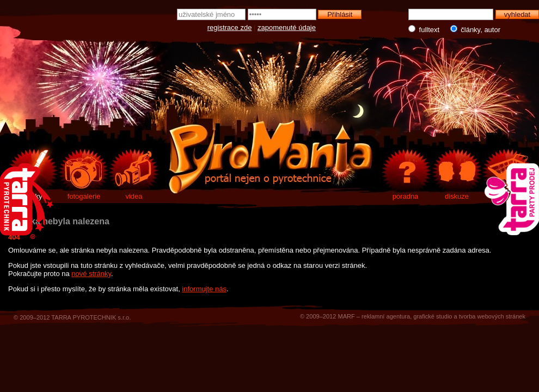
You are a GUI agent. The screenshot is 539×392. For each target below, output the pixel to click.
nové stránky (91, 274)
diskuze (457, 196)
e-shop (508, 196)
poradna (406, 196)
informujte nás (204, 289)
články (32, 196)
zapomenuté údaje (287, 27)
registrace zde (230, 27)
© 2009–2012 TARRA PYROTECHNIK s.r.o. (72, 317)
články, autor (473, 29)
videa (134, 196)
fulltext (425, 29)
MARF (346, 316)
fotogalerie (84, 196)
